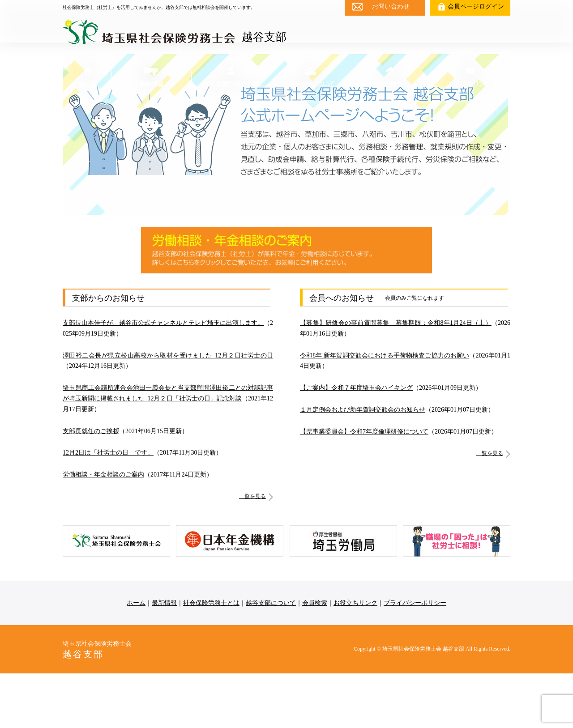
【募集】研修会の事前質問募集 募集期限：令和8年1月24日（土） (396, 377)
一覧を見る (252, 551)
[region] (286, 189)
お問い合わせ (391, 6)
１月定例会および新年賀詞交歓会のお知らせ (363, 464)
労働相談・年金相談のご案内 (103, 530)
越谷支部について (271, 658)
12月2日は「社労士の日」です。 (108, 508)
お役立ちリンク (355, 658)
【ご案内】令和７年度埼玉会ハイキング (356, 443)
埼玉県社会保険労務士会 (100, 705)
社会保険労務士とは (211, 658)
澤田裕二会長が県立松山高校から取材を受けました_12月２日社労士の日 (168, 410)
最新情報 (164, 658)
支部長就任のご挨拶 (91, 486)
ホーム (136, 658)
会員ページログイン (476, 6)
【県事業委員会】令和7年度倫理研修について (364, 486)
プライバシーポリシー (415, 658)
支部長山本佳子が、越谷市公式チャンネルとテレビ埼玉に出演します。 (163, 377)
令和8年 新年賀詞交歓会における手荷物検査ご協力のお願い (385, 410)
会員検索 (315, 658)
